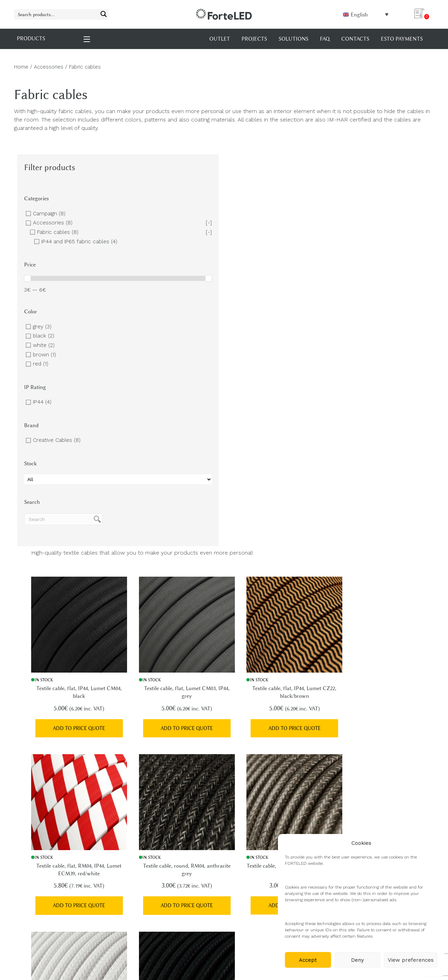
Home (21, 67)
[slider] (27, 286)
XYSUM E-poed (76, 955)
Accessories (49, 67)
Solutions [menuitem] (293, 39)
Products (243, 814)
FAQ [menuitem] (325, 39)
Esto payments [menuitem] (402, 39)
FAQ (236, 826)
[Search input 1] (57, 14)
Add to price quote (162, 331)
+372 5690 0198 (52, 853)
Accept (308, 960)
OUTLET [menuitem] (220, 39)
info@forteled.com (58, 821)
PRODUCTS (54, 39)
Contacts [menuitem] (355, 39)
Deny (358, 960)
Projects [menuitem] (254, 39)
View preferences (411, 960)
